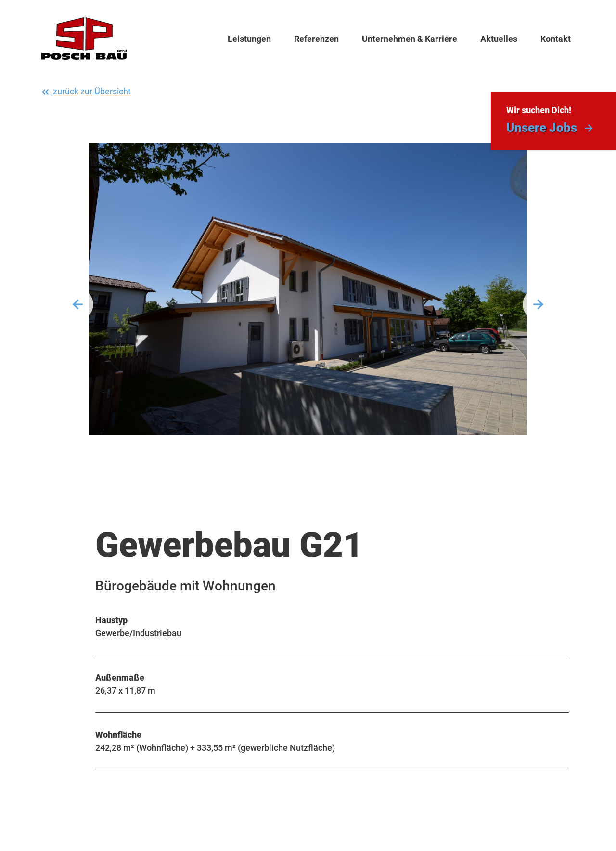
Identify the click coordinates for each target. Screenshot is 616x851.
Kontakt (556, 39)
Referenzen (316, 39)
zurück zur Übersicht (85, 92)
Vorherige (78, 304)
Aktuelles (499, 39)
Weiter (538, 304)
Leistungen (249, 39)
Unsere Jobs (542, 128)
